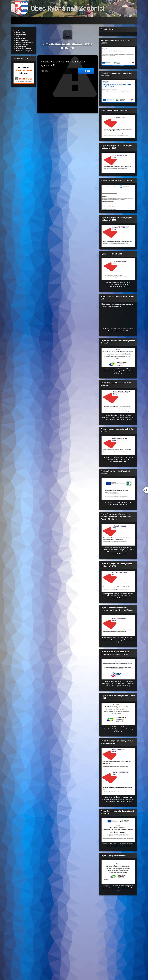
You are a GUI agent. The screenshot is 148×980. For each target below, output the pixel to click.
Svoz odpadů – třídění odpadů (64, 20)
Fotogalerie (102, 20)
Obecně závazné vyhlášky (25, 43)
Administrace (119, 20)
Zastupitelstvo (21, 35)
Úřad (17, 37)
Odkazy (87, 20)
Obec (17, 31)
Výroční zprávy (21, 47)
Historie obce (21, 33)
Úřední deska (21, 39)
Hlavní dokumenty (22, 41)
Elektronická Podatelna (24, 49)
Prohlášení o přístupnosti (24, 51)
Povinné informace (22, 45)
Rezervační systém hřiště (34, 20)
